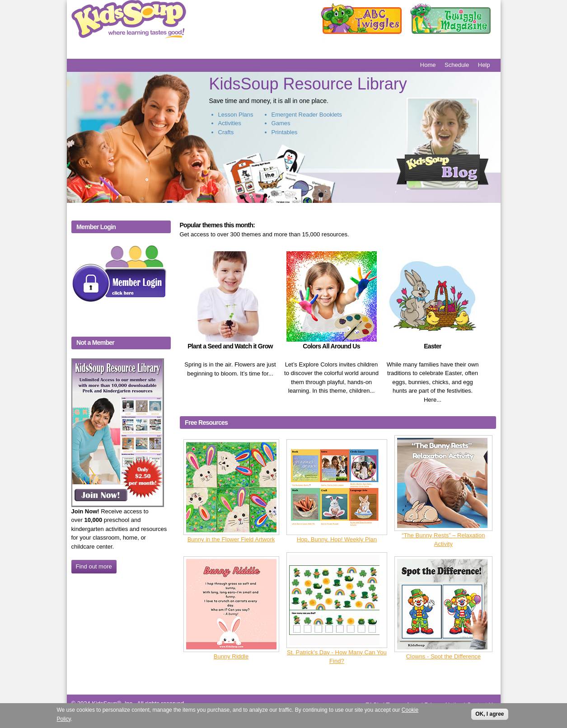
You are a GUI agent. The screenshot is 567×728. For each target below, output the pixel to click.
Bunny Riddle (231, 656)
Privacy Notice (443, 705)
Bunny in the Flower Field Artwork (231, 539)
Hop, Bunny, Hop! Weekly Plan (337, 539)
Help (484, 65)
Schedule (457, 65)
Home (428, 65)
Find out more (94, 566)
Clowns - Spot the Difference (443, 656)
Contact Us (481, 705)
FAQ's (373, 705)
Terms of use (403, 705)
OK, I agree (490, 717)
